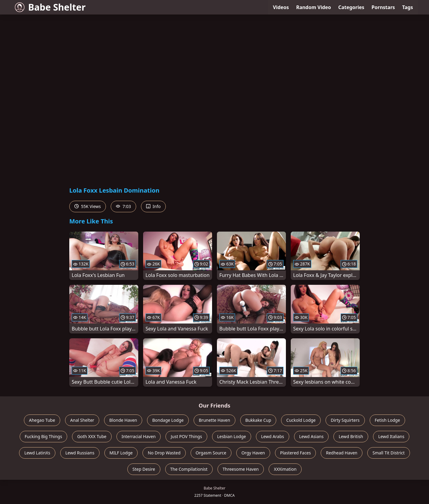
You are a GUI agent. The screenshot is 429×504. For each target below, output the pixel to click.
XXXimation (285, 469)
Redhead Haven (342, 453)
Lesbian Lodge (232, 436)
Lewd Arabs (273, 436)
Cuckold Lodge (301, 420)
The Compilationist (189, 469)
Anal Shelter (82, 420)
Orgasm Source (211, 453)
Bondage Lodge (168, 420)
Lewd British (351, 436)
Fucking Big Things (44, 436)
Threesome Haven (241, 469)
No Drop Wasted (164, 453)
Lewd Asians (311, 436)
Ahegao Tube (42, 420)
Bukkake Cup (258, 420)
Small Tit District (388, 453)
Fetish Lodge (388, 420)
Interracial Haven (139, 436)
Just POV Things (186, 436)
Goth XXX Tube (92, 436)
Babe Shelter (50, 7)
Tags (408, 7)
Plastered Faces (296, 453)
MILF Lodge (121, 453)
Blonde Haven (123, 420)
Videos (281, 7)
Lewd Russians (80, 453)
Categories (351, 7)
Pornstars (383, 7)
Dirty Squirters (345, 420)
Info (153, 206)
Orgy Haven (253, 453)
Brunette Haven (214, 420)
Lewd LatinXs (37, 453)
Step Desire (144, 469)
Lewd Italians (391, 436)
